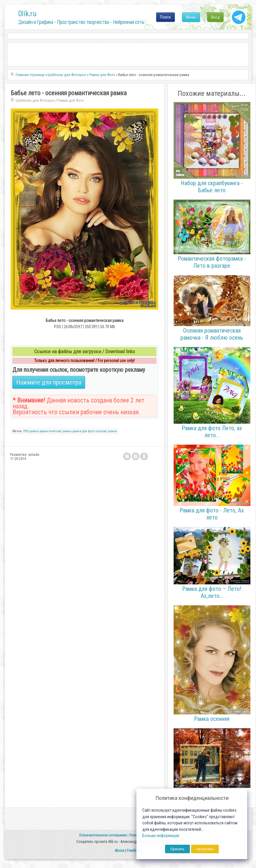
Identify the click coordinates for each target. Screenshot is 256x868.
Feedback (134, 850)
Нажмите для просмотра (49, 382)
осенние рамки (106, 431)
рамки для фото (84, 431)
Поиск (165, 17)
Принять (177, 849)
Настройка (205, 849)
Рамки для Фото (71, 100)
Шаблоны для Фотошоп (35, 100)
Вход (215, 17)
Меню (191, 17)
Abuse (119, 850)
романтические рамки (56, 431)
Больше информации (161, 836)
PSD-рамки (31, 431)
